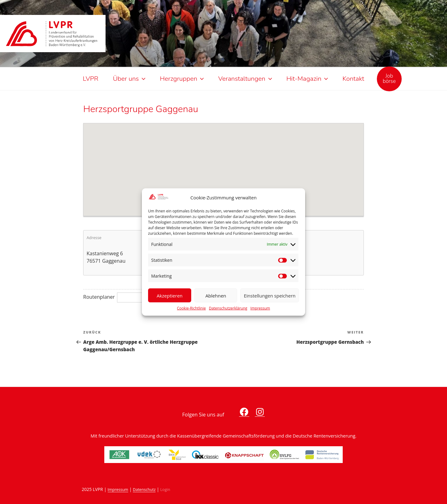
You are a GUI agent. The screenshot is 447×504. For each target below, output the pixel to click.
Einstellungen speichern (270, 295)
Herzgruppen (183, 79)
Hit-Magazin (308, 79)
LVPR (91, 79)
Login (165, 490)
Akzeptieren (170, 295)
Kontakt (353, 79)
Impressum (260, 308)
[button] (223, 166)
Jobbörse (389, 79)
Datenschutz (144, 490)
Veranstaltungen (246, 79)
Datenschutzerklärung (228, 308)
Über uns (130, 79)
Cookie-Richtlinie (191, 308)
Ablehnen (216, 295)
